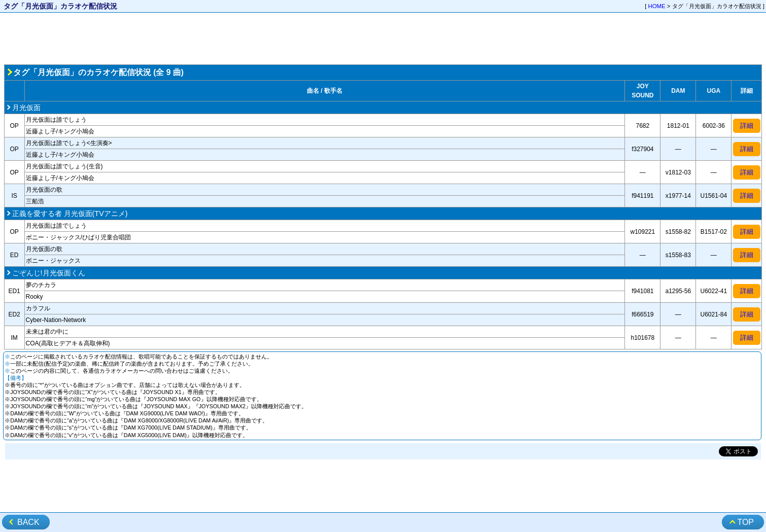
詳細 (747, 126)
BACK (28, 522)
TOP (745, 522)
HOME (657, 6)
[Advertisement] (383, 39)
